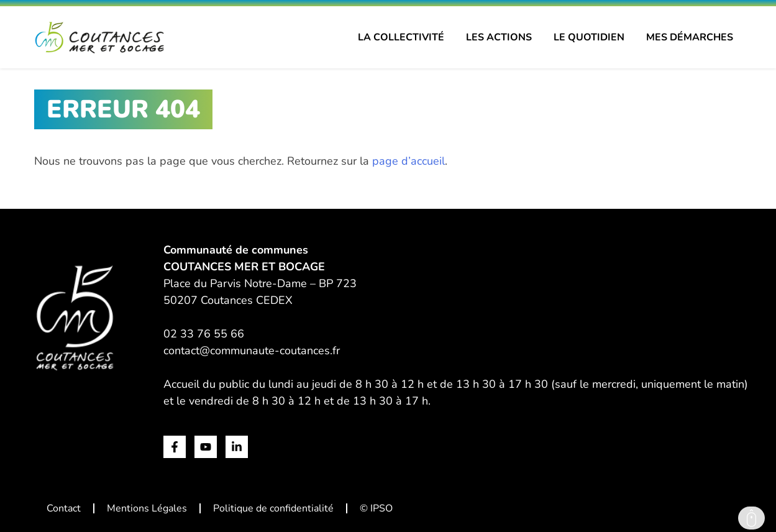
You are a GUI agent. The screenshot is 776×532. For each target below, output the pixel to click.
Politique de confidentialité (273, 508)
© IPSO (376, 508)
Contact (64, 508)
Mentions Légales (147, 508)
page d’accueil (409, 161)
